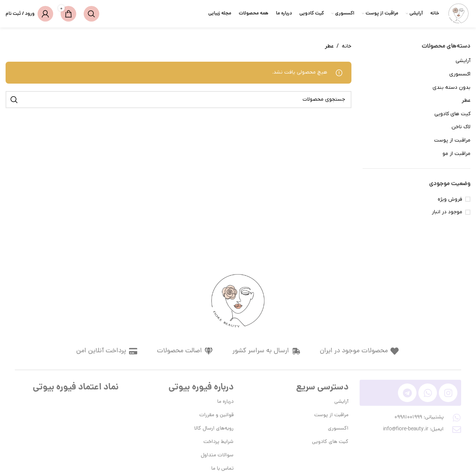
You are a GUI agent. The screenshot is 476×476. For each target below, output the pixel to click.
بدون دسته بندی (451, 88)
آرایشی (463, 61)
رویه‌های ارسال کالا (214, 429)
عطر (466, 101)
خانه (347, 46)
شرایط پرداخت (218, 442)
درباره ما (225, 402)
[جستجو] (91, 14)
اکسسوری (460, 74)
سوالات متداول (217, 455)
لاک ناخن (461, 127)
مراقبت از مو (456, 154)
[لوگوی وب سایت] (459, 14)
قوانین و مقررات (216, 415)
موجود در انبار (447, 212)
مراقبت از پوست (452, 140)
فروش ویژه (450, 199)
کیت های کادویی (452, 114)
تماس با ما (222, 469)
